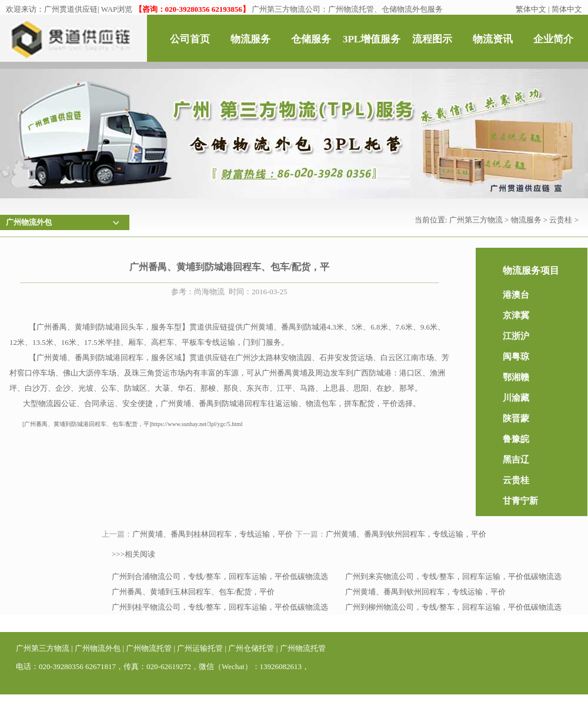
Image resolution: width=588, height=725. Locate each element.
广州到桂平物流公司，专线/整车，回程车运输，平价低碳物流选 (220, 607)
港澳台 (516, 295)
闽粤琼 (516, 357)
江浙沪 (516, 336)
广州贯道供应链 (71, 9)
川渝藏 (516, 398)
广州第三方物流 (476, 220)
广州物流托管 (149, 648)
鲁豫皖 (516, 439)
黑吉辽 (516, 460)
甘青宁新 (520, 501)
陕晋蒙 (516, 418)
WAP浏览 (117, 9)
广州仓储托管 (251, 648)
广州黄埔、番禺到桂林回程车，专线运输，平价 (213, 534)
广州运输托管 (200, 648)
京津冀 (516, 315)
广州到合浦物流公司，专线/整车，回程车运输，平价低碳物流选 (220, 576)
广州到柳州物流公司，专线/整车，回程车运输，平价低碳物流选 (453, 607)
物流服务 (526, 220)
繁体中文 (531, 9)
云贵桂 (561, 220)
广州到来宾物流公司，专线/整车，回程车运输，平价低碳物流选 (453, 576)
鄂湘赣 (516, 377)
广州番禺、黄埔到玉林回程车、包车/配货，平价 (193, 592)
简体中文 (567, 9)
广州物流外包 (98, 648)
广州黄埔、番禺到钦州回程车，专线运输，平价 (406, 534)
